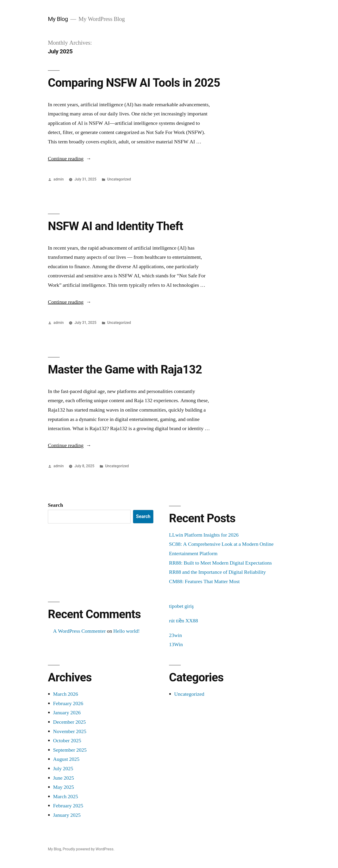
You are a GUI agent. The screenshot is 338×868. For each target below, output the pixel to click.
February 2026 (68, 703)
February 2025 (68, 806)
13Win (176, 644)
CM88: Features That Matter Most (204, 581)
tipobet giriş (181, 606)
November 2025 (70, 731)
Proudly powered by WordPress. (88, 849)
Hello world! (127, 631)
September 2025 (70, 750)
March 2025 (65, 797)
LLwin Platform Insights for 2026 (204, 535)
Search (55, 505)
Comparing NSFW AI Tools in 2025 (134, 83)
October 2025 (67, 741)
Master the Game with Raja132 (125, 369)
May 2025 (63, 787)
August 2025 (66, 759)
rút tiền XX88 (183, 621)
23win (175, 635)
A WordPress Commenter (79, 631)
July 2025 (63, 769)
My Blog (58, 19)
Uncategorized (119, 179)
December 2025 (69, 722)
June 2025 (63, 778)
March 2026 (65, 694)
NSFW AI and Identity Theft (115, 226)
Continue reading (70, 159)
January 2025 (67, 815)
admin (59, 179)
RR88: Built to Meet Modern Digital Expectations (220, 563)
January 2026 (67, 713)
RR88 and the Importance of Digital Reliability (217, 572)
